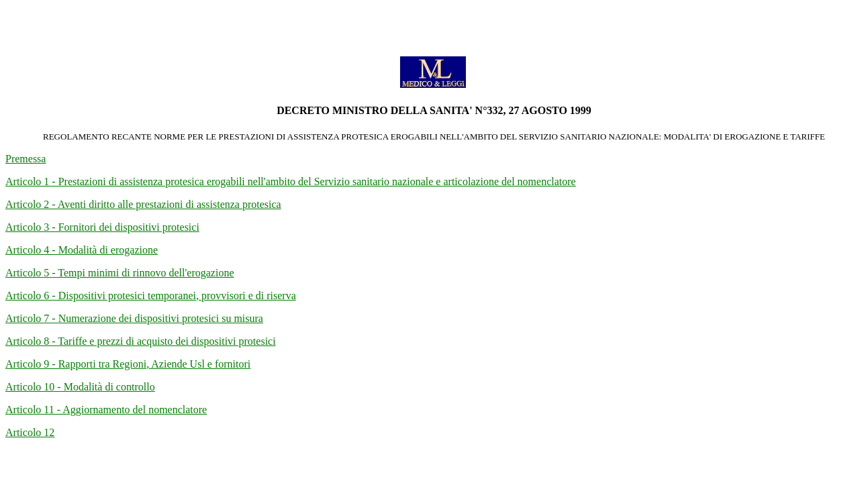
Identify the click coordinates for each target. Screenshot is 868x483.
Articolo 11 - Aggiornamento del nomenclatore (106, 410)
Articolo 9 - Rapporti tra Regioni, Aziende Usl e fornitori (128, 364)
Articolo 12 (30, 432)
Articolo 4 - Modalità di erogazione (82, 250)
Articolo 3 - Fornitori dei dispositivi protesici (102, 227)
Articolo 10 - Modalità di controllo (80, 387)
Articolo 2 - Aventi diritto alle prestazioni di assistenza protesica (143, 204)
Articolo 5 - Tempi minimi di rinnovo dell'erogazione (120, 273)
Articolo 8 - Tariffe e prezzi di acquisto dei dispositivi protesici (141, 341)
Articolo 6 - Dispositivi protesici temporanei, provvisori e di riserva (151, 296)
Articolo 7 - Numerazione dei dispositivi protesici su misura (134, 318)
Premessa (26, 159)
